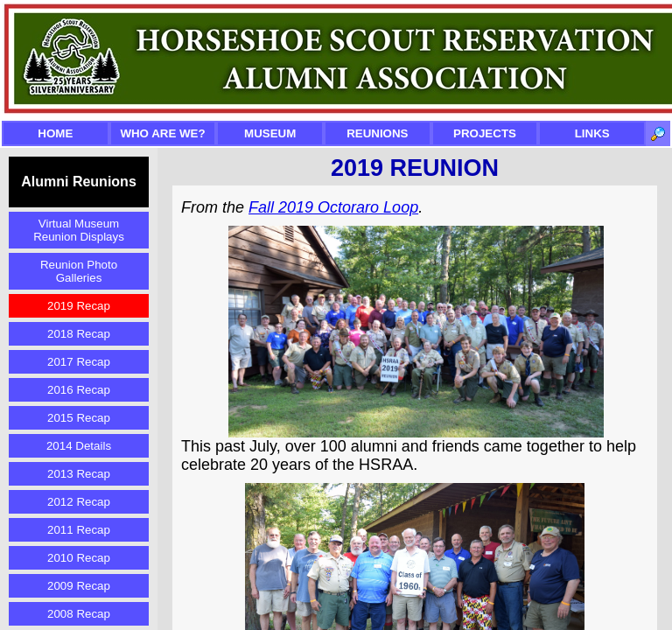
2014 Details (79, 446)
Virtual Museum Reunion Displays (79, 230)
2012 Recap (79, 502)
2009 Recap (79, 586)
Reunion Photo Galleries (79, 271)
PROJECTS (485, 133)
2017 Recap (79, 362)
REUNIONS (377, 133)
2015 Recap (79, 418)
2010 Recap (79, 558)
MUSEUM (270, 133)
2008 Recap (79, 614)
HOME (55, 133)
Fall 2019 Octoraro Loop (333, 207)
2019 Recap (79, 306)
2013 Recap (79, 474)
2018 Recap (79, 334)
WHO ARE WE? (162, 133)
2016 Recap (79, 390)
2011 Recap (79, 530)
